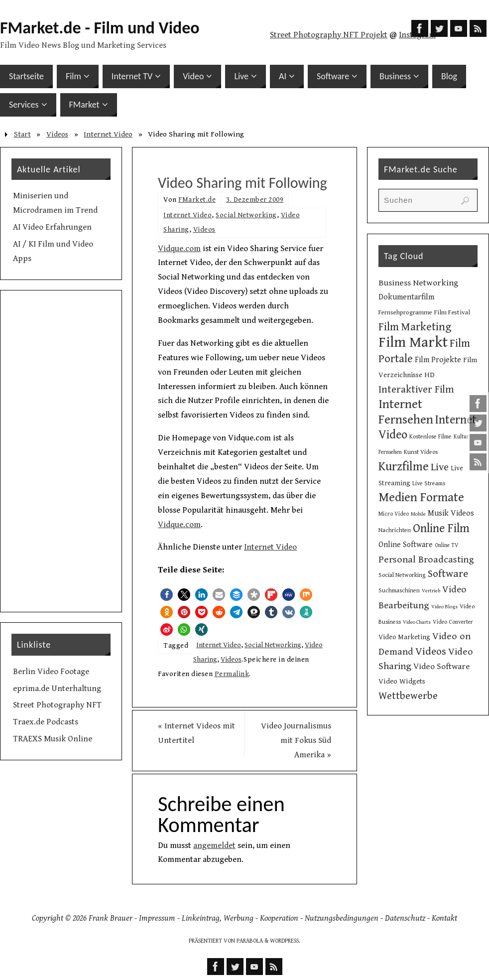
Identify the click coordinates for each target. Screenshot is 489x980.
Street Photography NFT (57, 705)
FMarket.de (197, 200)
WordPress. (285, 941)
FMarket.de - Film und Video (100, 28)
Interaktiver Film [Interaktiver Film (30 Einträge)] (416, 390)
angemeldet (214, 845)
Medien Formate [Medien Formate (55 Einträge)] (421, 497)
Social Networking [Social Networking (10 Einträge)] (402, 575)
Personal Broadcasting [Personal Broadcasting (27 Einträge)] (426, 560)
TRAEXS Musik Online (53, 739)
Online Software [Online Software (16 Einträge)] (406, 545)
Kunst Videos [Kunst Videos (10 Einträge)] (421, 452)
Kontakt (444, 918)
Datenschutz (405, 918)
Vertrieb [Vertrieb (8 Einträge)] (431, 591)
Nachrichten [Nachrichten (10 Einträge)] (395, 530)
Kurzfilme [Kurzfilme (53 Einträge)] (404, 467)
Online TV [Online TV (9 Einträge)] (447, 545)
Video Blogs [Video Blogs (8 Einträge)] (444, 607)
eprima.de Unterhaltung (57, 689)
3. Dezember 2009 (255, 200)
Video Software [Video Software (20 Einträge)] (442, 667)
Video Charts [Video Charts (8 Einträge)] (417, 622)
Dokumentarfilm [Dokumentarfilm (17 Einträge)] (406, 297)
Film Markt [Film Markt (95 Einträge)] (413, 342)
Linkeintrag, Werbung (218, 918)
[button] (167, 595)
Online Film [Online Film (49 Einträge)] (441, 529)
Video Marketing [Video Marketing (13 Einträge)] (404, 637)
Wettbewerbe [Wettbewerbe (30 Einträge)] (408, 696)
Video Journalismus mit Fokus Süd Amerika (296, 740)
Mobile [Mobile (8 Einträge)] (418, 514)
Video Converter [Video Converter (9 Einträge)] (453, 622)
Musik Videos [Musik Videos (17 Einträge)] (451, 513)
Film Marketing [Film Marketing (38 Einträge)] (415, 327)
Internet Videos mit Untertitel (196, 733)
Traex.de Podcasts (46, 722)
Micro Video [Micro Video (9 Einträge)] (394, 514)
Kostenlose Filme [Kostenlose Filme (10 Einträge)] (430, 436)
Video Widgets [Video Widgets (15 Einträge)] (402, 681)
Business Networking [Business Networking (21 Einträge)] (418, 283)
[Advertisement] (61, 451)
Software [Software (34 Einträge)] (448, 574)
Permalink (232, 674)
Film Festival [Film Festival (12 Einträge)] (452, 312)
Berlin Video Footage (51, 672)
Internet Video (108, 134)
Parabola (250, 941)
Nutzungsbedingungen (342, 918)
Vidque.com (179, 249)
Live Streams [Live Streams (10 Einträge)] (429, 483)
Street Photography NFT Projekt (329, 35)
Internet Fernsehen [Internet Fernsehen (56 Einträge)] (406, 412)
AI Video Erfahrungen (52, 227)
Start (22, 134)
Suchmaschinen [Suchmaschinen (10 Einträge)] (399, 590)
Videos (57, 134)
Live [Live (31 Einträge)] (440, 467)
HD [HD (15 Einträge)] (429, 375)
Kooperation (279, 918)
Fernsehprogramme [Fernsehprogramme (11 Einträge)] (405, 313)
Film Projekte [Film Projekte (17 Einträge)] (438, 360)
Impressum (157, 918)
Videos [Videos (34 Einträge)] (431, 651)
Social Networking (246, 215)
